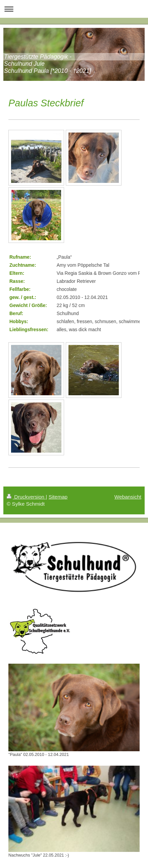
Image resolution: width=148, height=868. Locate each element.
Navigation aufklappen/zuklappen (74, 9)
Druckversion (26, 497)
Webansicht (128, 497)
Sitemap (58, 497)
